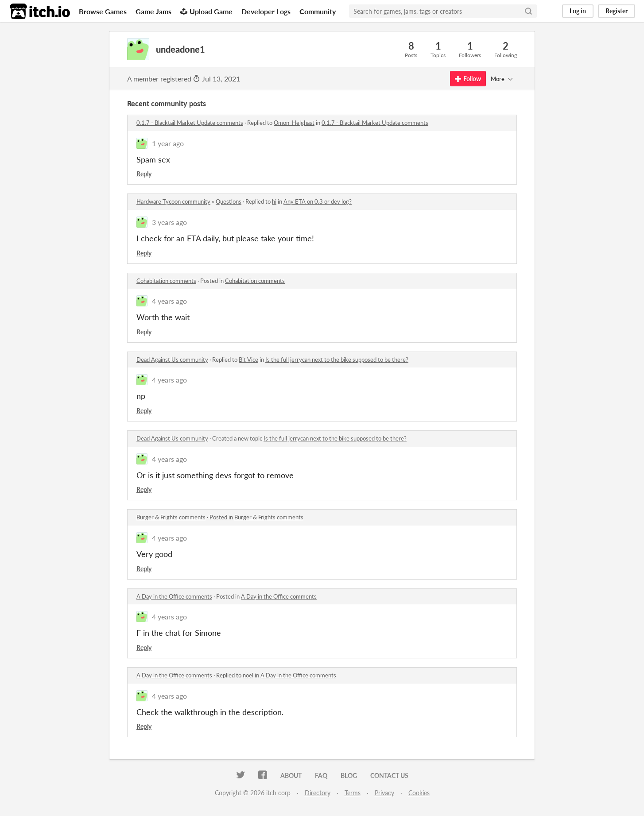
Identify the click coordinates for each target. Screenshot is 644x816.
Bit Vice (248, 360)
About (291, 775)
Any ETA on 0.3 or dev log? (318, 201)
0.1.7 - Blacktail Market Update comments (190, 123)
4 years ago (169, 301)
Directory (318, 793)
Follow (468, 79)
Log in (578, 11)
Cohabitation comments (166, 281)
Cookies (419, 793)
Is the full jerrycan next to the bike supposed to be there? (337, 360)
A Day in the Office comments (174, 596)
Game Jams (153, 11)
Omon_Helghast (294, 123)
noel (248, 675)
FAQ (321, 775)
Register (617, 11)
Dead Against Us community (172, 360)
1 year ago (168, 143)
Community (318, 11)
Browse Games (103, 11)
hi (274, 201)
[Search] (528, 11)
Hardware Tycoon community (173, 201)
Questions (229, 201)
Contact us (389, 775)
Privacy (384, 793)
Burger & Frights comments (171, 517)
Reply (144, 174)
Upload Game (206, 11)
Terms (353, 793)
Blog (349, 775)
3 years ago (169, 222)
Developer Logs (266, 11)
